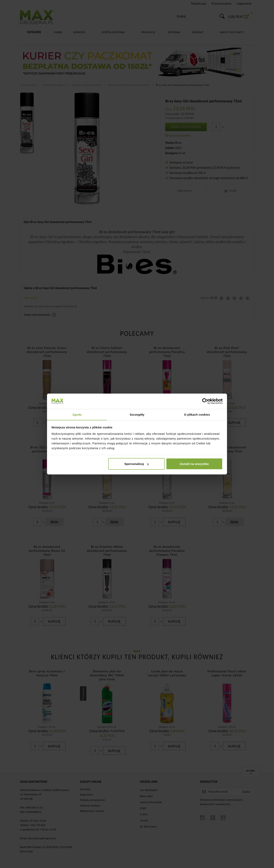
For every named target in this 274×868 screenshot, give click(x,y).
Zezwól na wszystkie (194, 464)
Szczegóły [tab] (137, 414)
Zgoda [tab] (77, 414)
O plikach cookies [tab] (197, 414)
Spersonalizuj (137, 464)
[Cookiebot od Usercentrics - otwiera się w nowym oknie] (205, 401)
